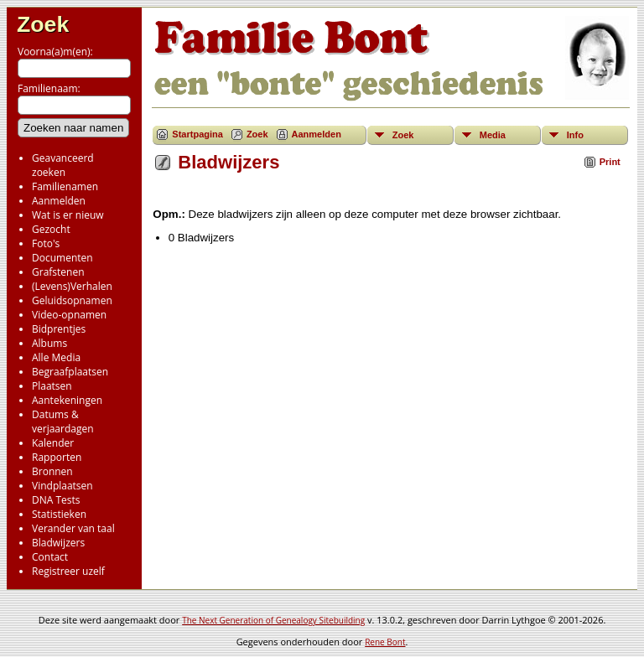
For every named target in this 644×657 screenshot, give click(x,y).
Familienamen (65, 186)
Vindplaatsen (62, 486)
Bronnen (52, 471)
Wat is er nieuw (68, 215)
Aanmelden (59, 201)
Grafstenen (58, 272)
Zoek (43, 24)
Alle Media (56, 357)
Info (575, 135)
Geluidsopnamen (72, 300)
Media (493, 135)
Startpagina (197, 134)
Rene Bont (385, 642)
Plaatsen (52, 386)
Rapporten (57, 457)
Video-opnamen (69, 315)
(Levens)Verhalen (72, 286)
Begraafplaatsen (70, 372)
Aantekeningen (67, 400)
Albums (49, 343)
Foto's (46, 243)
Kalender (53, 443)
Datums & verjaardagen (63, 422)
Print (610, 162)
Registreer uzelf (68, 571)
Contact (50, 557)
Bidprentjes (59, 329)
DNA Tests (56, 500)
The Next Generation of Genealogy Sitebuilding (273, 620)
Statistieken (59, 514)
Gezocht (51, 229)
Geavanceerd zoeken (63, 165)
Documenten (62, 258)
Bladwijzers (58, 543)
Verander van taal (73, 528)
